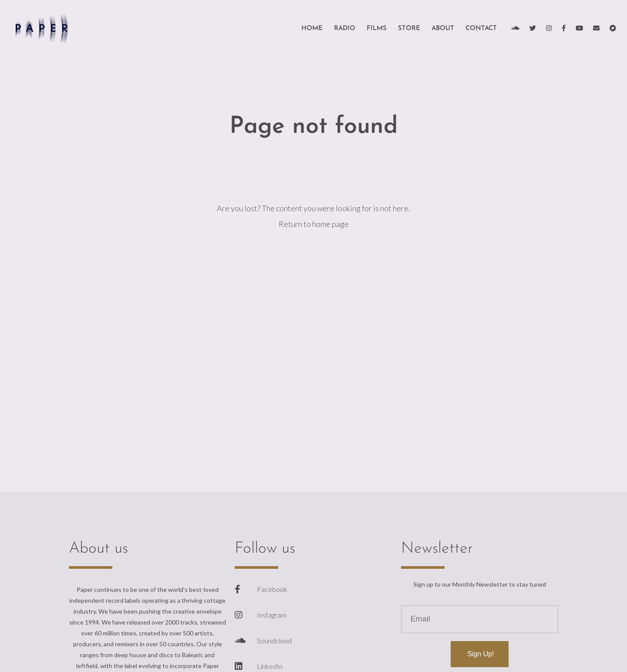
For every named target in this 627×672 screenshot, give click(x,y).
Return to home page (314, 224)
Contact (481, 29)
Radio (345, 29)
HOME (312, 29)
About (443, 29)
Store (409, 29)
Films (377, 29)
